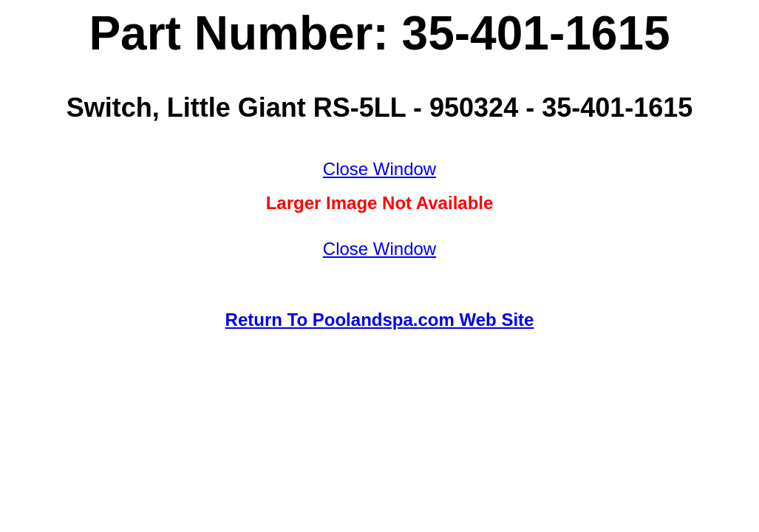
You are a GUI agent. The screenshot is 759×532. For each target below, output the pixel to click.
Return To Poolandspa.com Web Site (380, 320)
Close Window (379, 169)
